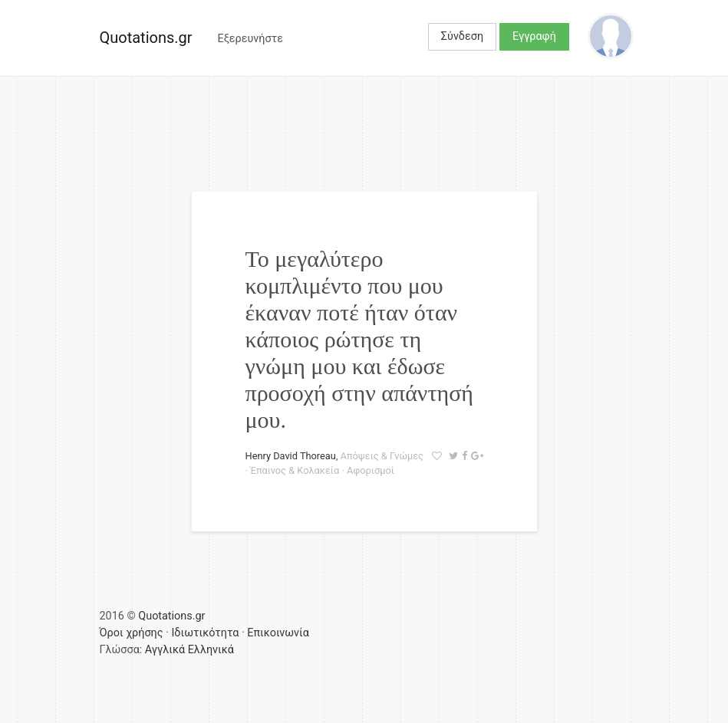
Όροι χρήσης (132, 633)
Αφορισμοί (371, 470)
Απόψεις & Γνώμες (382, 456)
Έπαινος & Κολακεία (295, 470)
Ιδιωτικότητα (205, 633)
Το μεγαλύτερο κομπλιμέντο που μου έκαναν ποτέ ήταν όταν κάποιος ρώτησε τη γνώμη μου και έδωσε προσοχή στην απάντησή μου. (360, 339)
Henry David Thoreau (291, 456)
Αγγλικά (165, 650)
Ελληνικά (211, 650)
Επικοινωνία (278, 633)
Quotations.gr (146, 38)
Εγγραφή (534, 36)
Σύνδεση (462, 36)
